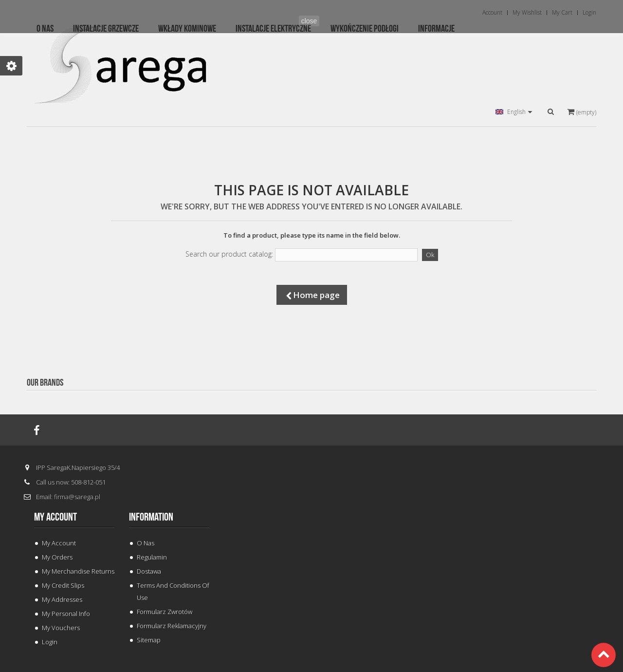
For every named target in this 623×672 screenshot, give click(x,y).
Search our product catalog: (229, 254)
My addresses (62, 599)
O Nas (146, 543)
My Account (59, 543)
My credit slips (63, 585)
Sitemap (149, 640)
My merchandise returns (78, 571)
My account (55, 517)
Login (50, 642)
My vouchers (61, 628)
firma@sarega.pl (77, 497)
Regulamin (152, 557)
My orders (57, 557)
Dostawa (149, 571)
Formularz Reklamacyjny (172, 626)
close (309, 21)
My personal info (66, 614)
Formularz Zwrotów (165, 612)
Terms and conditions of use (173, 591)
